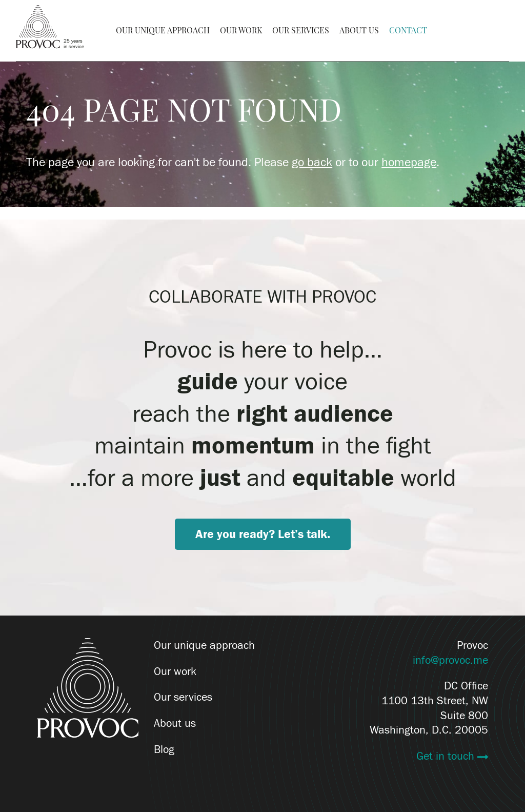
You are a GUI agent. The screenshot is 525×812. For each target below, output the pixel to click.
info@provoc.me (450, 660)
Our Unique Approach (163, 30)
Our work (175, 671)
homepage (409, 162)
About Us (359, 30)
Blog (164, 749)
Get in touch (447, 756)
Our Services (301, 30)
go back (312, 162)
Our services (183, 697)
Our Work (241, 30)
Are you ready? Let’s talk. (263, 534)
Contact (408, 30)
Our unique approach (204, 645)
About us (175, 723)
